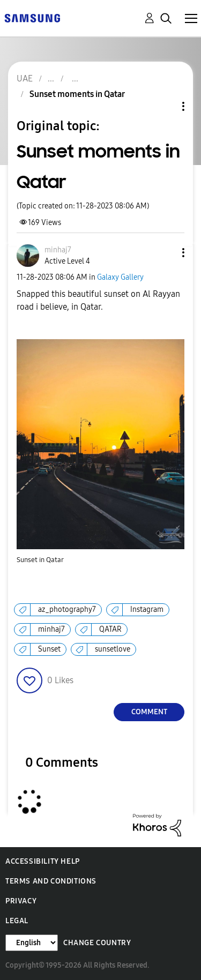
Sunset (49, 649)
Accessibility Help (43, 861)
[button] (166, 253)
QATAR (110, 629)
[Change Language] (32, 943)
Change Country (97, 943)
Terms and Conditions (51, 881)
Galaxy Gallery (120, 277)
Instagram (147, 609)
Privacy (21, 901)
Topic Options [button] (165, 106)
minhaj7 (51, 629)
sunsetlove (113, 649)
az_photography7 (67, 609)
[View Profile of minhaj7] (58, 250)
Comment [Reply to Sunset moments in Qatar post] (149, 712)
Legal (17, 921)
